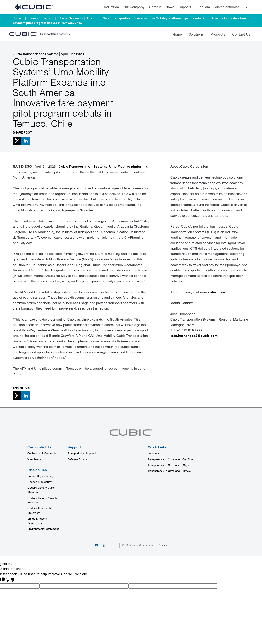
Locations (154, 453)
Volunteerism (35, 459)
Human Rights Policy (40, 476)
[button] (17, 141)
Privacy (163, 545)
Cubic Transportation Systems (83, 166)
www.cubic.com (212, 292)
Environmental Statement (43, 529)
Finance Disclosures (40, 482)
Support (185, 7)
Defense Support (78, 459)
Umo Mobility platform (127, 166)
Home (17, 18)
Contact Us (241, 34)
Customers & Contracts (42, 453)
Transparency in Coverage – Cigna (169, 465)
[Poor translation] (10, 580)
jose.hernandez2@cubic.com (194, 336)
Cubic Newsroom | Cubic (77, 18)
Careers (155, 7)
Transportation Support (82, 453)
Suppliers (203, 7)
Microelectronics (227, 7)
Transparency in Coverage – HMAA (169, 471)
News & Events (40, 18)
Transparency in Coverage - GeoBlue (170, 459)
